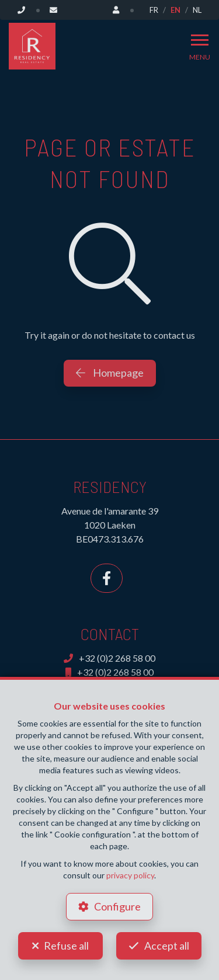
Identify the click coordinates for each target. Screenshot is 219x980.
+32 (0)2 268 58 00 (109, 658)
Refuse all (66, 946)
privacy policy (130, 875)
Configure (117, 906)
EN (175, 10)
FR (154, 10)
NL (197, 10)
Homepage (110, 373)
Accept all (167, 946)
